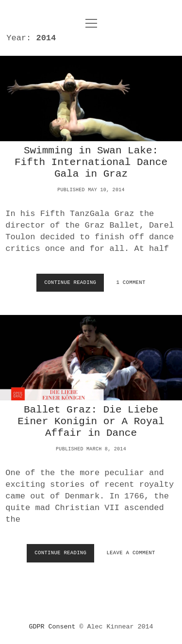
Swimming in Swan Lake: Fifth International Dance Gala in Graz (91, 99)
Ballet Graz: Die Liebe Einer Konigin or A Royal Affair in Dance (91, 358)
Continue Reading (72, 285)
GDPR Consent (52, 627)
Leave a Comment (131, 553)
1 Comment (131, 282)
